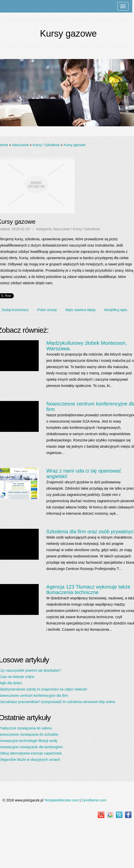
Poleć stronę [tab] (47, 310)
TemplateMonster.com (61, 800)
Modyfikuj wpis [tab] (116, 310)
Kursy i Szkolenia (46, 145)
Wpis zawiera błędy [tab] (81, 310)
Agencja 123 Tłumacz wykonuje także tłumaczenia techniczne (88, 590)
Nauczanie (20, 145)
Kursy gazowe (75, 145)
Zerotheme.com (94, 800)
